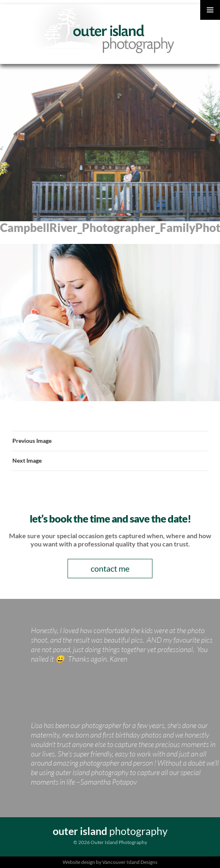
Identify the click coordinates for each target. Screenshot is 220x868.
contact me (110, 568)
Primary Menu (210, 10)
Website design (79, 862)
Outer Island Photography (112, 29)
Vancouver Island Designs (130, 862)
